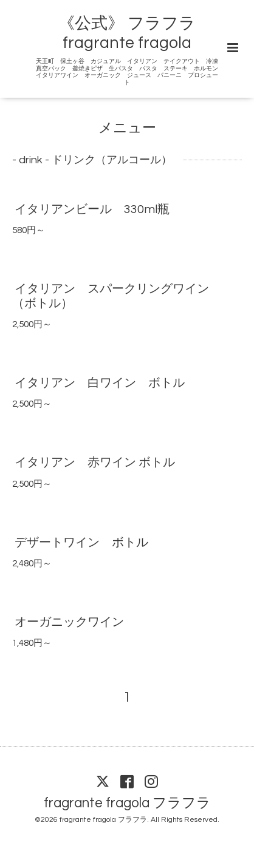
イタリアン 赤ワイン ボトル (95, 463)
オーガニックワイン (69, 622)
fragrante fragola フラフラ (127, 803)
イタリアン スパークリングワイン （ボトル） (117, 296)
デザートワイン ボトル (81, 543)
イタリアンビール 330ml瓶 (92, 209)
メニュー (127, 128)
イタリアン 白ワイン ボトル (100, 383)
